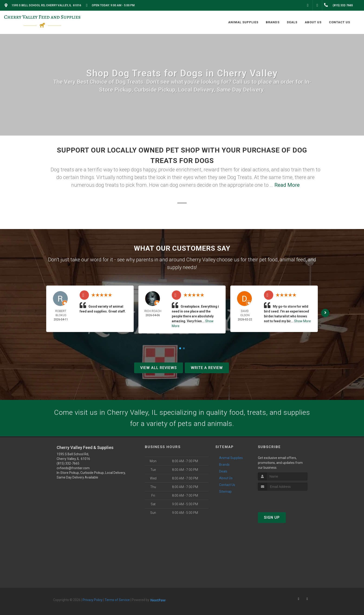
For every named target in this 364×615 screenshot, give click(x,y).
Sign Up (272, 517)
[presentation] (283, 499)
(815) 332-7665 (68, 463)
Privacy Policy (93, 600)
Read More (287, 185)
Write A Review (207, 368)
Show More (302, 321)
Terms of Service (117, 600)
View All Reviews (159, 368)
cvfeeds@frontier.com (73, 468)
